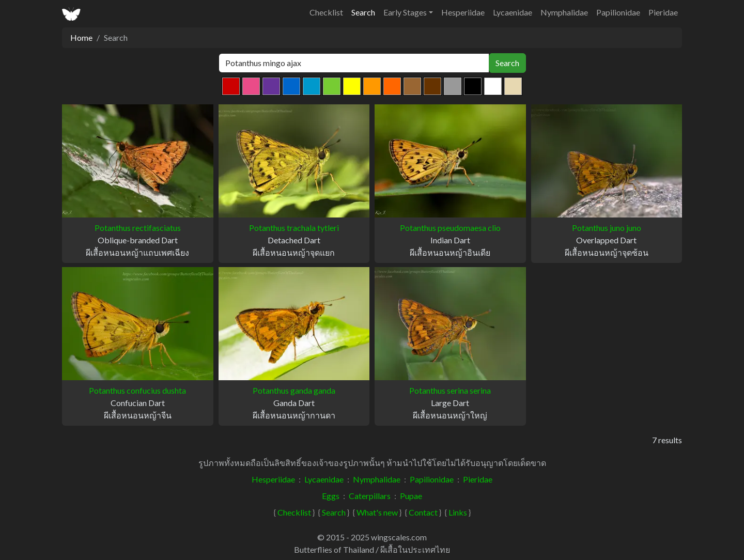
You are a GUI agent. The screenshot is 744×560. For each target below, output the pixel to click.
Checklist (326, 12)
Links (458, 512)
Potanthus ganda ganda (294, 390)
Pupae (411, 496)
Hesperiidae (463, 12)
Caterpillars (370, 496)
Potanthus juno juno (607, 228)
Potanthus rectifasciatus (138, 228)
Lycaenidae (513, 12)
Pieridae (663, 12)
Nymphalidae (564, 12)
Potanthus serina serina (450, 390)
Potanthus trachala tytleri (294, 228)
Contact (423, 512)
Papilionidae (618, 12)
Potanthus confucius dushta (137, 390)
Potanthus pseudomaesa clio (450, 228)
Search (363, 12)
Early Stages (405, 12)
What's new (377, 512)
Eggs (331, 496)
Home (81, 37)
